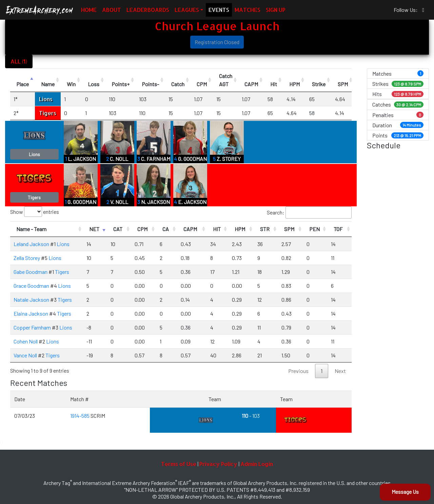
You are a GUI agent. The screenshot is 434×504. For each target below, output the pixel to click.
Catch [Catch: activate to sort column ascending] (178, 84)
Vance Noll (25, 355)
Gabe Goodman (31, 272)
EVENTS (219, 10)
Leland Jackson (31, 244)
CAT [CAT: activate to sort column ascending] (118, 229)
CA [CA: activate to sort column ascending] (166, 229)
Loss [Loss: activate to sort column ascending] (94, 84)
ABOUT (112, 10)
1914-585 (80, 416)
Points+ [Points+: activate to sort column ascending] (121, 84)
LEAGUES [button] (187, 10)
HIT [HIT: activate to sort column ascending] (217, 229)
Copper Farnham (32, 327)
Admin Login (257, 464)
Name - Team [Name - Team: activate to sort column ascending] (31, 229)
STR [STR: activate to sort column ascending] (265, 229)
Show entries (35, 212)
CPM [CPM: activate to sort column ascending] (202, 84)
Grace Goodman (31, 286)
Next (340, 371)
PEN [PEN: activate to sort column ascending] (314, 229)
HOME (89, 10)
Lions (46, 99)
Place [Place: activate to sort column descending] (23, 84)
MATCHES (248, 10)
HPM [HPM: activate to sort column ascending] (294, 84)
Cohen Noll (26, 341)
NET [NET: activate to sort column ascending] (94, 229)
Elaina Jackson (31, 313)
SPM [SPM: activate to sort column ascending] (343, 84)
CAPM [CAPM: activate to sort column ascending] (251, 84)
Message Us (405, 492)
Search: (309, 212)
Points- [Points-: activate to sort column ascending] (150, 84)
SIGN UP (276, 10)
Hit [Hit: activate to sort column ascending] (274, 84)
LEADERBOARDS (148, 10)
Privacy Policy (218, 464)
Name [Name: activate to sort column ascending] (48, 84)
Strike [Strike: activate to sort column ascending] (319, 84)
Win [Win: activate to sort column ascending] (71, 84)
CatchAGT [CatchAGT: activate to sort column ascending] (226, 80)
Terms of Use (179, 464)
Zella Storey (27, 258)
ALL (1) (19, 61)
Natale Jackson (31, 300)
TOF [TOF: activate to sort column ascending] (338, 229)
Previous (298, 371)
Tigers (48, 113)
